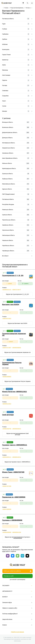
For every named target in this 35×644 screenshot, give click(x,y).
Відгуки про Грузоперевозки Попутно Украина (17, 381)
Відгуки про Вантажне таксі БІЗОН (18, 323)
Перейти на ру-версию (17, 632)
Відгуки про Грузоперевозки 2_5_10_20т (18, 294)
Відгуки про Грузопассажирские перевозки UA (17, 352)
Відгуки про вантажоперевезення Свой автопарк (17, 434)
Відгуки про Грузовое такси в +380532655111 (18, 462)
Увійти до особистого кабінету (17, 571)
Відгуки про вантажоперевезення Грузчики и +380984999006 (17, 538)
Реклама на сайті (9, 576)
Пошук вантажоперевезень (17, 8)
